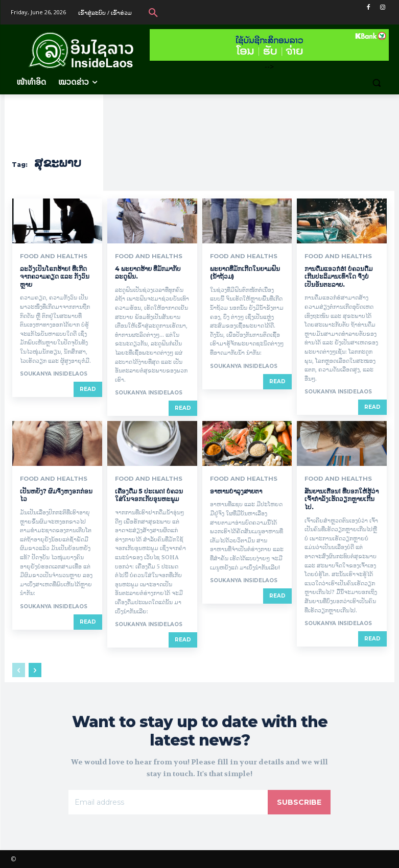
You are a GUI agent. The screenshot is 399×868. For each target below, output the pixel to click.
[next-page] (35, 669)
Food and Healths (50, 256)
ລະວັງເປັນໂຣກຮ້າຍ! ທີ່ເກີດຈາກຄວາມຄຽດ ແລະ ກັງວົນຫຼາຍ (55, 276)
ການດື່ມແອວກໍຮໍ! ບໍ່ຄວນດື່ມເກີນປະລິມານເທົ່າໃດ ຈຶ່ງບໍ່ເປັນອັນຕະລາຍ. (338, 276)
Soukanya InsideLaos (54, 374)
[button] (153, 12)
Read (88, 389)
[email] (168, 802)
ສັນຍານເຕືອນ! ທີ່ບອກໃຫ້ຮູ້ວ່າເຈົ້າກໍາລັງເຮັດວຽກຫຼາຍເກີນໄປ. (342, 499)
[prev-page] (19, 669)
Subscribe (299, 802)
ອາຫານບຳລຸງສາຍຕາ (236, 491)
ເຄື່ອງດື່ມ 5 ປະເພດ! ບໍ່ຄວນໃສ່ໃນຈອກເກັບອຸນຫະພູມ (149, 495)
